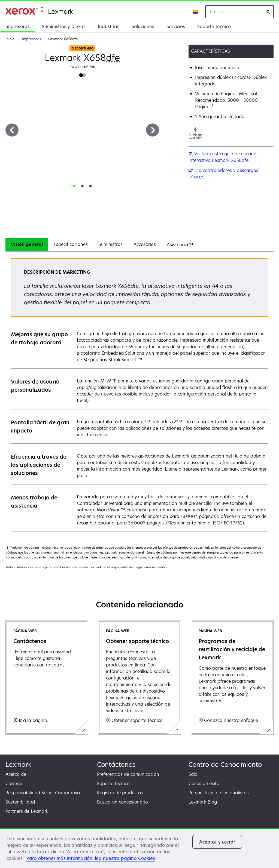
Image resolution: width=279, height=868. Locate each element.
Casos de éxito (204, 783)
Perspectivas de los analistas (219, 793)
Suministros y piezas (64, 26)
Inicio (39, 10)
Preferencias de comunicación (128, 774)
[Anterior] (12, 130)
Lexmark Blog (203, 802)
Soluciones (143, 26)
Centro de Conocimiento (225, 764)
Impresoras (18, 26)
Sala (193, 774)
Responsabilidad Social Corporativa (43, 793)
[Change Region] (196, 12)
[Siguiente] (153, 130)
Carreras (14, 783)
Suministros (111, 244)
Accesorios (145, 244)
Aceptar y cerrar (217, 842)
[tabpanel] (139, 395)
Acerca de (16, 774)
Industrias (109, 26)
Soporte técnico (214, 26)
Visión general (27, 244)
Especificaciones (71, 244)
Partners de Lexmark (27, 811)
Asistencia (180, 245)
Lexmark (18, 764)
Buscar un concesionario (122, 802)
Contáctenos (116, 764)
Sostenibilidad (20, 802)
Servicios (176, 26)
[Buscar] (268, 12)
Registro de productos (120, 793)
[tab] (74, 186)
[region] (139, 848)
